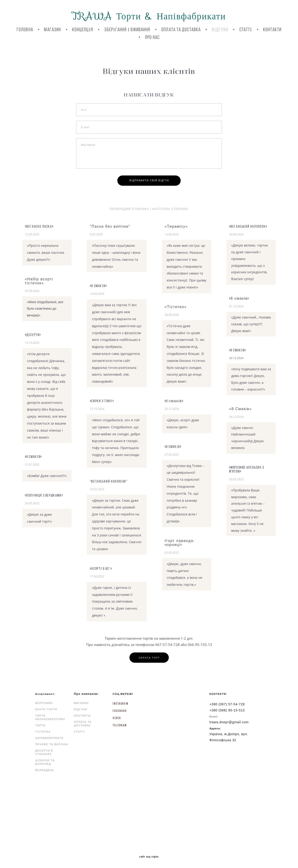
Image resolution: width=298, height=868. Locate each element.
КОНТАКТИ (272, 29)
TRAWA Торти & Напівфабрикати (149, 16)
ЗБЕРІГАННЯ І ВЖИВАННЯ (127, 29)
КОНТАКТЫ (83, 716)
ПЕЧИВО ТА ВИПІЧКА (52, 744)
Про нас (152, 37)
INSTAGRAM (121, 703)
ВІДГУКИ (220, 29)
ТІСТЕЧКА (43, 732)
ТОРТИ (40, 725)
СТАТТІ (246, 29)
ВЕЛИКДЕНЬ (45, 770)
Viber (117, 718)
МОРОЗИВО (44, 703)
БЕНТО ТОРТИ (46, 709)
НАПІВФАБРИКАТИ (49, 738)
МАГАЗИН (52, 29)
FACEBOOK (120, 711)
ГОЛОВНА (25, 29)
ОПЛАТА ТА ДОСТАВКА (181, 29)
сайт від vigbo (149, 857)
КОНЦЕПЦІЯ (83, 29)
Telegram (120, 725)
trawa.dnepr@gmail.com (229, 722)
